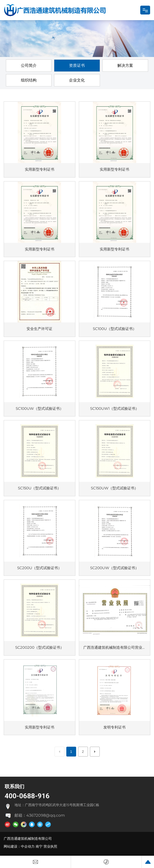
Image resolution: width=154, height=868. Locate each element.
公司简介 (29, 65)
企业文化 (77, 80)
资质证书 (77, 65)
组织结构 (29, 80)
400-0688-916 (27, 796)
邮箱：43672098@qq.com (40, 815)
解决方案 (125, 65)
